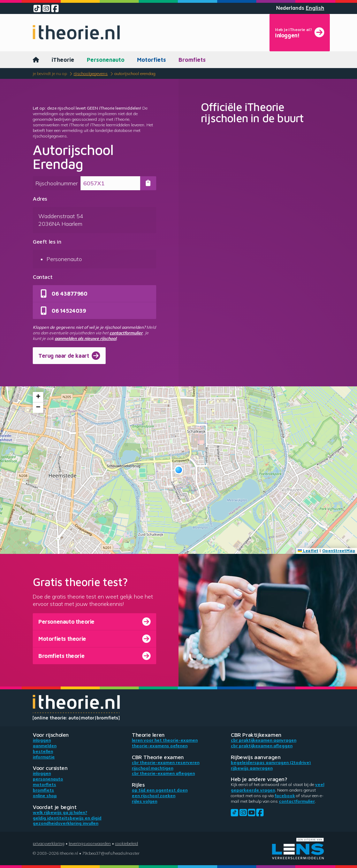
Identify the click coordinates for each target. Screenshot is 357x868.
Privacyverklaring (49, 843)
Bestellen (43, 751)
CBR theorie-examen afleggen (163, 773)
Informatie (44, 757)
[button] (179, 470)
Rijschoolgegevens (91, 73)
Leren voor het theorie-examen (165, 740)
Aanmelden (45, 746)
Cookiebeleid (127, 843)
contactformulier (126, 333)
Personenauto (106, 60)
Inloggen (42, 740)
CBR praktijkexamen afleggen (262, 746)
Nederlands (290, 8)
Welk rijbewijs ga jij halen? (60, 812)
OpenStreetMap (339, 551)
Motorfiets (151, 60)
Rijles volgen (145, 801)
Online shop (45, 796)
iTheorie (63, 60)
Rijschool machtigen (153, 768)
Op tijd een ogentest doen (160, 790)
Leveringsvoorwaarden (90, 843)
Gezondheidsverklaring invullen (66, 823)
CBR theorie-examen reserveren (166, 762)
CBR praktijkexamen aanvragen (264, 740)
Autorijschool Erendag (135, 73)
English (315, 8)
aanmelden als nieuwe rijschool (86, 338)
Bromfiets (192, 60)
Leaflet (308, 551)
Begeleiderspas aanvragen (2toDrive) (271, 762)
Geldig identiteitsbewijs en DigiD (67, 818)
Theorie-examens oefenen (160, 746)
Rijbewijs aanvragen (252, 768)
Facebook (285, 796)
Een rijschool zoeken (154, 796)
